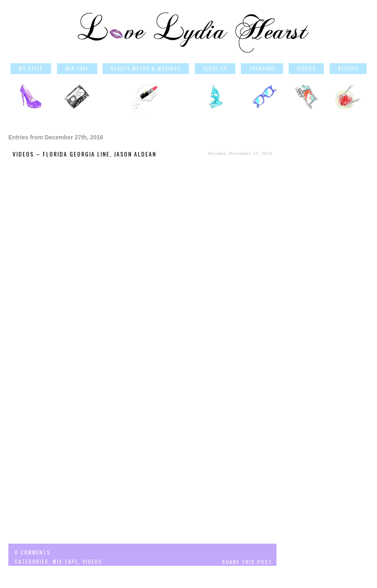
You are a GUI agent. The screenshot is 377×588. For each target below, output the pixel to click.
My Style (31, 69)
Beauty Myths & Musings (146, 69)
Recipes (348, 69)
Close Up (215, 69)
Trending (262, 69)
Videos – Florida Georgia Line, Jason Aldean (84, 154)
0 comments (33, 552)
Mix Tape (77, 69)
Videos (306, 69)
